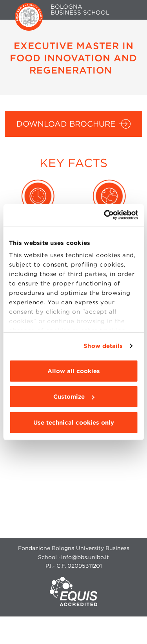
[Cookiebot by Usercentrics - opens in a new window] (105, 215)
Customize (74, 397)
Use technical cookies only (74, 422)
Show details (103, 346)
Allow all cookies (74, 371)
